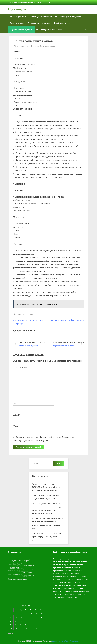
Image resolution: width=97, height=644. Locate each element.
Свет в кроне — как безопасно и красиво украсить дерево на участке (47, 536)
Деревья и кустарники (39, 23)
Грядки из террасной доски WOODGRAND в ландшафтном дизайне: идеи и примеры (46, 487)
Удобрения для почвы (51, 29)
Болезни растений (18, 17)
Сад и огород (17, 9)
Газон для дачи (17, 23)
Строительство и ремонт (22, 29)
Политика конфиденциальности (22, 2)
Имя (16, 404)
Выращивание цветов (70, 17)
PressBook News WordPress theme (66, 641)
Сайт (16, 426)
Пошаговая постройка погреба (31, 342)
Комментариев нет (51, 46)
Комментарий (21, 367)
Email (17, 415)
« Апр (10, 633)
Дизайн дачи (60, 23)
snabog (36, 46)
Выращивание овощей (42, 17)
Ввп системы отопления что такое (69, 342)
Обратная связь (44, 2)
